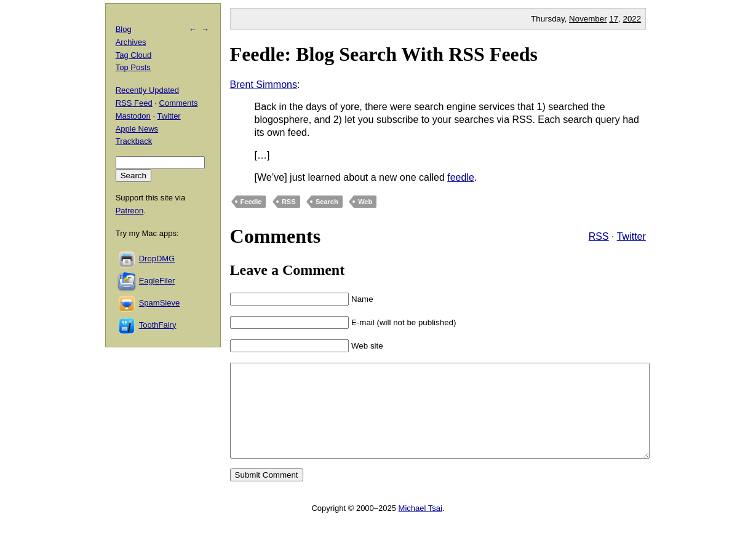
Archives (131, 42)
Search (327, 202)
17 (614, 19)
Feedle (251, 202)
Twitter (631, 236)
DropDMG (157, 259)
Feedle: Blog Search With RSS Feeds (384, 54)
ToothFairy (158, 325)
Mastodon (133, 116)
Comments (179, 103)
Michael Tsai (420, 527)
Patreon (130, 211)
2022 (632, 19)
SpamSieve (159, 303)
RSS (289, 202)
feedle (461, 177)
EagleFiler (157, 281)
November (588, 19)
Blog (124, 29)
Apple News (137, 129)
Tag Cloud (134, 55)
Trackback (134, 141)
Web (365, 202)
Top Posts (133, 67)
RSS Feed (134, 103)
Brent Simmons (264, 85)
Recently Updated (147, 90)
